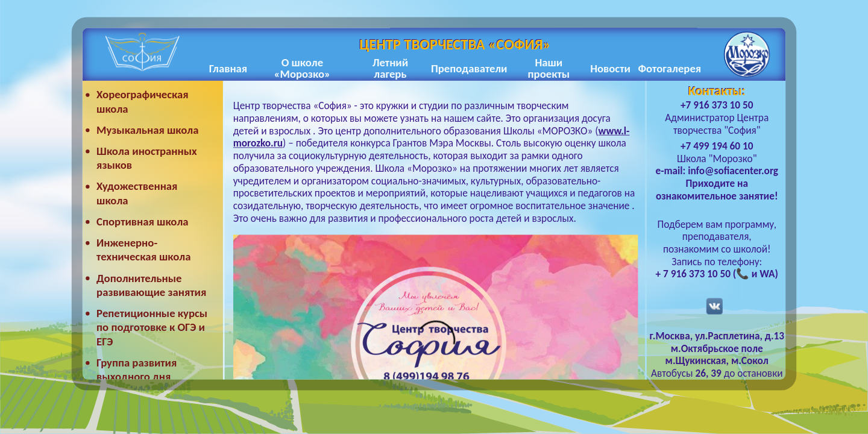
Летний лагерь (390, 69)
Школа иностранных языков (147, 158)
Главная (228, 68)
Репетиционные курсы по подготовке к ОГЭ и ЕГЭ (152, 327)
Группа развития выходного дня (137, 370)
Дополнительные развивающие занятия (151, 285)
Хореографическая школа (143, 102)
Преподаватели (469, 68)
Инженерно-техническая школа (143, 250)
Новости (610, 68)
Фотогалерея (669, 68)
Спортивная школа (142, 222)
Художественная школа (137, 194)
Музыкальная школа (147, 130)
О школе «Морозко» (303, 69)
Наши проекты (549, 69)
